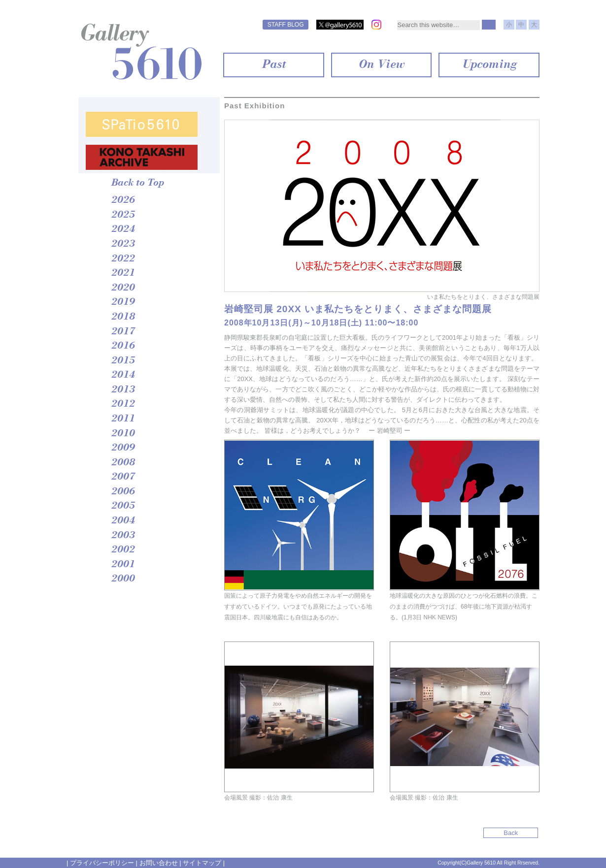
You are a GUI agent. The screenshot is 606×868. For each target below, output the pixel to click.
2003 (123, 536)
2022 (123, 259)
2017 (123, 332)
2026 (123, 200)
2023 (123, 244)
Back (512, 833)
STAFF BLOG (286, 25)
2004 (123, 521)
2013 (123, 390)
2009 (123, 448)
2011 (123, 419)
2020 (123, 288)
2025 (123, 215)
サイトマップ (202, 863)
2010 (123, 434)
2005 (123, 506)
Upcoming (489, 65)
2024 (123, 229)
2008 (123, 463)
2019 (123, 302)
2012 (123, 404)
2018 (123, 317)
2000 (123, 579)
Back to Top (137, 183)
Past (273, 65)
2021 (123, 273)
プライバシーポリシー (102, 863)
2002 (123, 550)
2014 (123, 375)
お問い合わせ (159, 863)
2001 (123, 565)
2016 (123, 346)
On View (381, 65)
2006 (123, 492)
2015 (123, 361)
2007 (123, 477)
